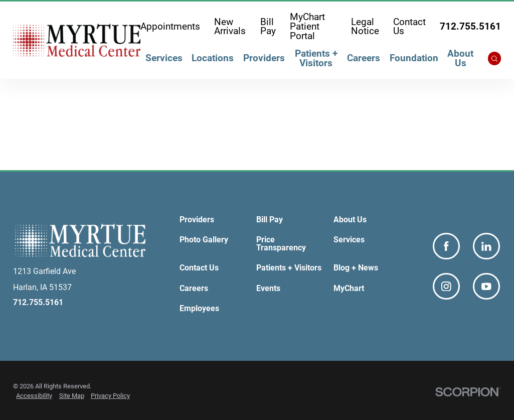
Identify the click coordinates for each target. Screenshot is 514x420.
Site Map (72, 396)
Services (164, 58)
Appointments (170, 27)
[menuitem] (164, 60)
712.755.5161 (470, 27)
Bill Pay (268, 27)
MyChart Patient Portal (307, 27)
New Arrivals (230, 27)
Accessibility (34, 396)
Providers (264, 58)
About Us (460, 58)
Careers (364, 58)
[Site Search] (495, 58)
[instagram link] (446, 287)
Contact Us (409, 27)
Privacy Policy (110, 396)
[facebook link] (446, 246)
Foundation (414, 58)
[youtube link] (486, 287)
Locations (213, 58)
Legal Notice (365, 27)
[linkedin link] (486, 246)
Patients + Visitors (316, 58)
